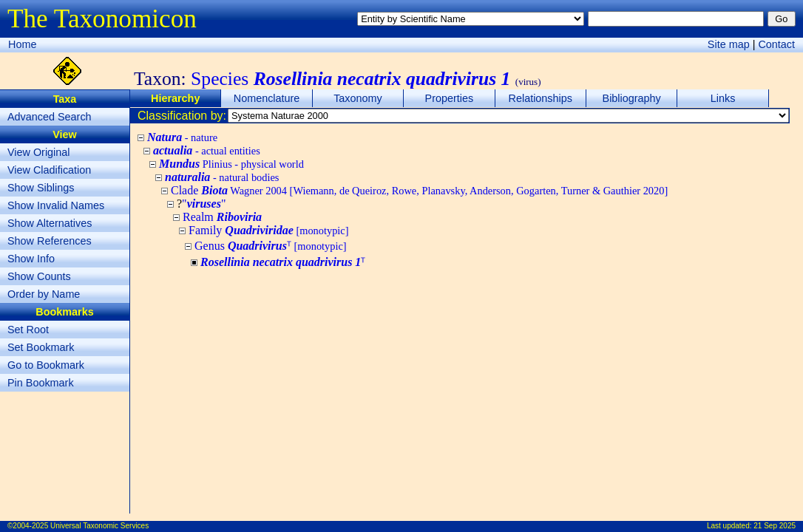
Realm (222, 217)
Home (22, 44)
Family (269, 230)
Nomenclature (267, 98)
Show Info (31, 259)
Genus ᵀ (271, 246)
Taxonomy (358, 98)
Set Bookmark (41, 347)
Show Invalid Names (56, 205)
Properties (450, 98)
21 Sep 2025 (775, 526)
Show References (50, 241)
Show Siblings (41, 188)
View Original (39, 152)
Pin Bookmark (41, 383)
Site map (729, 44)
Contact (776, 44)
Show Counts (39, 276)
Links (723, 98)
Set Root (28, 330)
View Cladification (49, 170)
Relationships (541, 98)
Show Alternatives (50, 223)
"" (204, 204)
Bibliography (632, 98)
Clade (419, 190)
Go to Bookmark (46, 365)
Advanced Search (50, 117)
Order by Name (44, 294)
